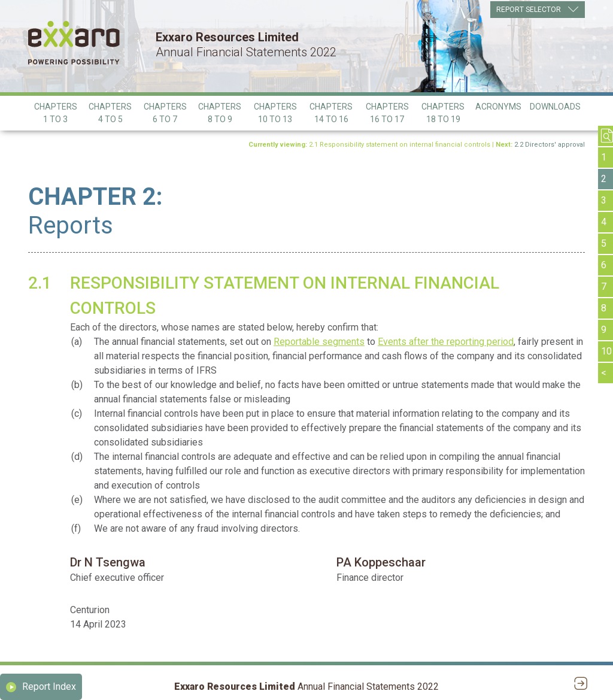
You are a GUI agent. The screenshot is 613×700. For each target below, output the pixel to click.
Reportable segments (319, 342)
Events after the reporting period (446, 342)
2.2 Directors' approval (550, 145)
